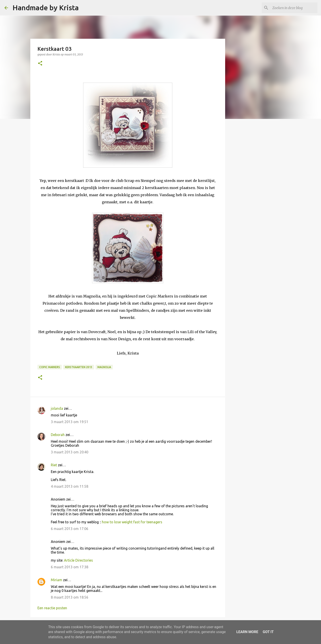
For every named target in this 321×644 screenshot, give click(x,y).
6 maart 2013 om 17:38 (70, 567)
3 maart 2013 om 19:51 (70, 422)
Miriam (57, 580)
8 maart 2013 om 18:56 (70, 597)
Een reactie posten (52, 608)
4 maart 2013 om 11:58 (70, 486)
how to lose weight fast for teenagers (132, 522)
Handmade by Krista (46, 8)
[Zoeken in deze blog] (294, 8)
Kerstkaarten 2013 (79, 367)
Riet (54, 465)
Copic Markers (50, 367)
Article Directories (78, 560)
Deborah (58, 435)
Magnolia (104, 367)
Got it (268, 632)
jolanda (57, 408)
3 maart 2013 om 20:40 (70, 452)
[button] (40, 64)
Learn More (247, 632)
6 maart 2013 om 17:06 (70, 529)
